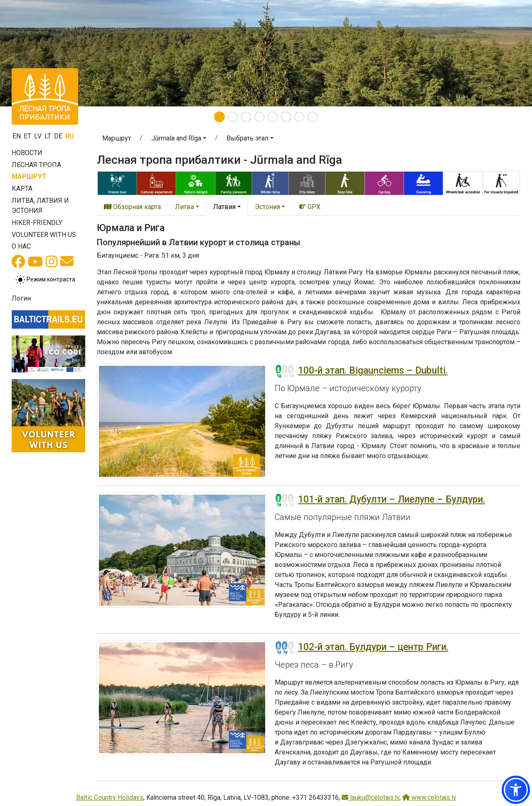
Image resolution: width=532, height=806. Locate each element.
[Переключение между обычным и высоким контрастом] (45, 280)
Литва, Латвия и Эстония (40, 206)
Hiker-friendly (37, 223)
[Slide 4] (259, 117)
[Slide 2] (233, 117)
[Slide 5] (273, 117)
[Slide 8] (313, 117)
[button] (40, 53)
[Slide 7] (299, 117)
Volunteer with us (44, 235)
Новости (27, 153)
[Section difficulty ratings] (285, 371)
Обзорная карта (132, 207)
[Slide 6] (286, 117)
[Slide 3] (246, 117)
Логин (21, 298)
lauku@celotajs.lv (371, 797)
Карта (22, 189)
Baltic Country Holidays (110, 797)
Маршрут (29, 176)
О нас (21, 246)
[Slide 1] (219, 117)
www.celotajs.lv (429, 797)
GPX (310, 207)
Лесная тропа (36, 165)
